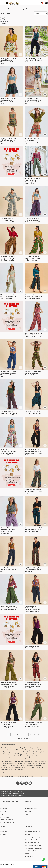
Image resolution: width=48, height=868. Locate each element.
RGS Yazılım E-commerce (8, 864)
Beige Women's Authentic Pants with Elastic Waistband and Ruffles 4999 (9, 61)
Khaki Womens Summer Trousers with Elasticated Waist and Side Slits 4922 (9, 608)
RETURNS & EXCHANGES (7, 823)
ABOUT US (3, 806)
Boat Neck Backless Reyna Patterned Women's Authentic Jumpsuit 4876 (33, 335)
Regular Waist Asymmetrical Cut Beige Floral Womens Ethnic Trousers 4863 (8, 452)
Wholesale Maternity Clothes (33, 848)
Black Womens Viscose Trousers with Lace (32, 647)
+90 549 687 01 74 (5, 837)
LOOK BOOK (4, 809)
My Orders (4, 834)
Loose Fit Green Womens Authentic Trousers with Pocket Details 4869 (33, 258)
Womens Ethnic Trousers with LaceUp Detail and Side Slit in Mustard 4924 (8, 258)
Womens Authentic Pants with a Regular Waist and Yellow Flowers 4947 (8, 297)
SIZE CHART (28, 812)
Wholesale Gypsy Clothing (33, 831)
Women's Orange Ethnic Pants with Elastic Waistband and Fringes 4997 (33, 141)
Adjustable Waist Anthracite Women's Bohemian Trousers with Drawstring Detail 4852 (33, 609)
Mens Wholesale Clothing (32, 851)
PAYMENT (3, 812)
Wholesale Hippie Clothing (33, 837)
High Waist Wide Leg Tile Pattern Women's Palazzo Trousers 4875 (33, 570)
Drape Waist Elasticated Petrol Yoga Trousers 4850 (33, 412)
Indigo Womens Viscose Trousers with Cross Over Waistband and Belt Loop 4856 (8, 374)
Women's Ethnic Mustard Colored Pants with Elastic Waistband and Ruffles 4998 (9, 141)
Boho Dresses (29, 857)
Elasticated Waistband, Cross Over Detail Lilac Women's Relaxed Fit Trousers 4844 (8, 531)
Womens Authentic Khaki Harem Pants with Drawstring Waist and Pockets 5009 (33, 181)
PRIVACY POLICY (5, 817)
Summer (27, 834)
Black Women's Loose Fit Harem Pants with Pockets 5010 (33, 60)
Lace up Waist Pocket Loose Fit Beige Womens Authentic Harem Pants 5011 (33, 101)
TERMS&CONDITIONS (7, 820)
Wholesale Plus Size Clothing (33, 843)
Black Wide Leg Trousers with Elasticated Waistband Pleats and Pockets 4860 (8, 725)
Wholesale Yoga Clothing (32, 840)
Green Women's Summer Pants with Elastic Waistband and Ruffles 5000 (8, 101)
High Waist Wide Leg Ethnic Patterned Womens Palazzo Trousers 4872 (9, 413)
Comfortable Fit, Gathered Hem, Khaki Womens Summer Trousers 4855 (33, 724)
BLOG (27, 814)
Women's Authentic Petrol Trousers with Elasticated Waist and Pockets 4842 (33, 530)
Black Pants (4, 20)
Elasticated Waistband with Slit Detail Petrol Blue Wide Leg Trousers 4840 (33, 297)
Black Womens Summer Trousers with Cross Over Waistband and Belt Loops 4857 (33, 452)
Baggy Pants (4, 18)
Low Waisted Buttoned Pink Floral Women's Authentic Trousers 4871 (33, 220)
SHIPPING (3, 814)
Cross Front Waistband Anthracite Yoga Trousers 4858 (8, 570)
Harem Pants (4, 22)
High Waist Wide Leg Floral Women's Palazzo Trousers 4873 (33, 491)
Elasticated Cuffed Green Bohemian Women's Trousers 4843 (33, 373)
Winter (27, 854)
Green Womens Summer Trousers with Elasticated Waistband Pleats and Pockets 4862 (9, 685)
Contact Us (4, 831)
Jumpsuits (3, 24)
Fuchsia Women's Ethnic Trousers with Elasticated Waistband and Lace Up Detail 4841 (33, 685)
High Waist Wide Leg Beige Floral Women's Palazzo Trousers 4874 (8, 220)
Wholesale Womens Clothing (15, 9)
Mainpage (3, 9)
